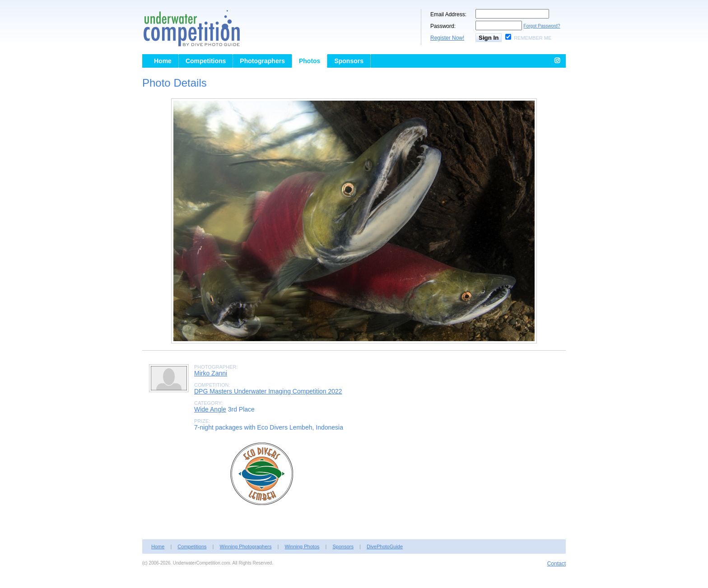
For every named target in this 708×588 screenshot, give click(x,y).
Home (163, 61)
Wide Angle (210, 409)
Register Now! (447, 38)
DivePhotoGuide (385, 546)
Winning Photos (302, 546)
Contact (557, 564)
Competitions (206, 61)
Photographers (262, 61)
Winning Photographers (246, 546)
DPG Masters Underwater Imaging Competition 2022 (268, 391)
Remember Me (533, 38)
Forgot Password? (542, 26)
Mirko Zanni (211, 373)
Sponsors (349, 61)
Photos (310, 61)
